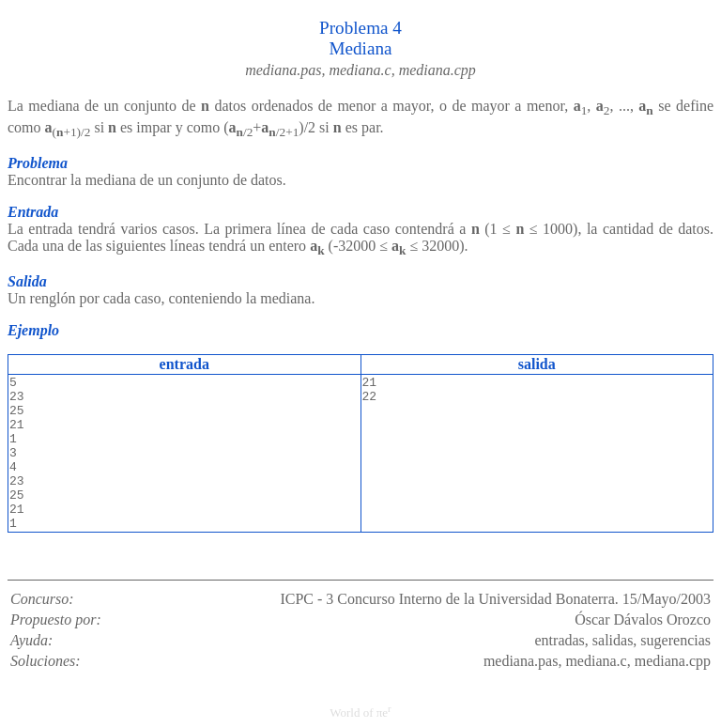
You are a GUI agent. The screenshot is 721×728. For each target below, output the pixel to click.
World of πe (360, 713)
